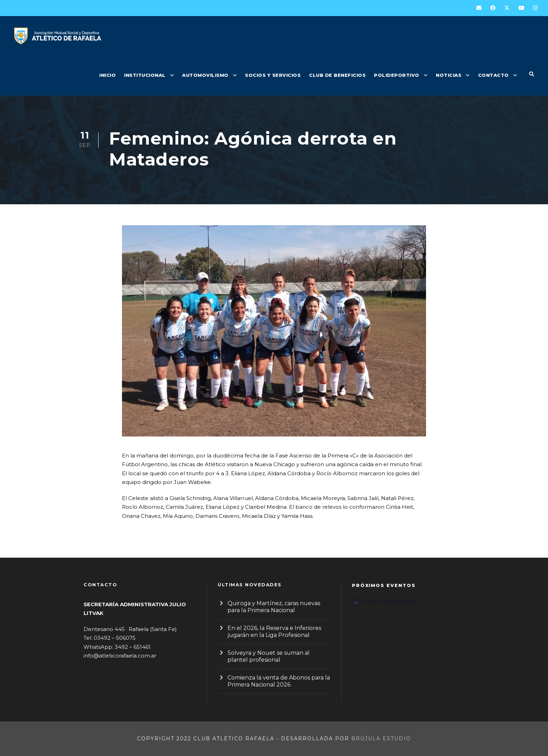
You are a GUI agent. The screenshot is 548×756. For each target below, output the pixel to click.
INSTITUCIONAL (145, 75)
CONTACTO (493, 75)
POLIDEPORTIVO (397, 75)
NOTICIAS (449, 75)
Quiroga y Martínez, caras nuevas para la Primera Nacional (274, 607)
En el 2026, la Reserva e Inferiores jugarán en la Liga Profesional (274, 632)
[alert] (408, 602)
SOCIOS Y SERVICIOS (273, 75)
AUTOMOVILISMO (205, 75)
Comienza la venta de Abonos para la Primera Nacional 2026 (279, 681)
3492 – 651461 (133, 647)
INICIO (107, 75)
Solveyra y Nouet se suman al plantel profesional (269, 656)
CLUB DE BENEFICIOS (337, 75)
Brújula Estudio (381, 739)
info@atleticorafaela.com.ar (120, 656)
